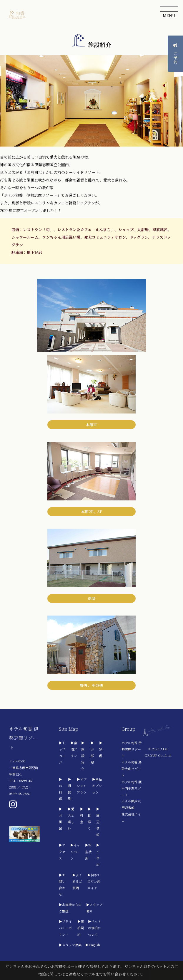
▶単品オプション (97, 786)
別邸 (91, 598)
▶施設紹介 (83, 756)
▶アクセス (62, 851)
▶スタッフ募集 (70, 945)
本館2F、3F (92, 511)
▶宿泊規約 (81, 928)
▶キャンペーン (75, 851)
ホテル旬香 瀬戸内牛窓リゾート (132, 788)
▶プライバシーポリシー (65, 928)
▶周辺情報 (98, 822)
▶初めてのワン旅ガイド (94, 881)
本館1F (92, 425)
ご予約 (175, 54)
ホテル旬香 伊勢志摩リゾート (132, 749)
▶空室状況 (88, 851)
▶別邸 (101, 749)
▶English (93, 945)
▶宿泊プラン (74, 749)
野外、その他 (91, 685)
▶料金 (82, 815)
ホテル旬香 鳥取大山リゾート (132, 769)
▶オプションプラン (82, 786)
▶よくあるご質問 (77, 881)
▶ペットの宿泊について (94, 928)
